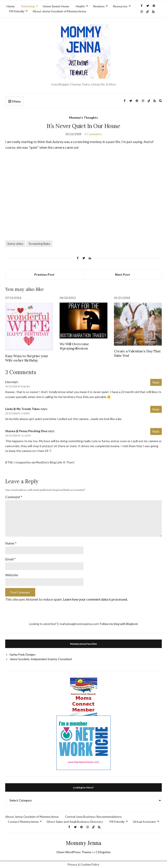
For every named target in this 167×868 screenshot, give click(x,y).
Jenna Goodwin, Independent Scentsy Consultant (41, 659)
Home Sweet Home (56, 6)
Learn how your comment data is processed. (95, 599)
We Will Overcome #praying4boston (74, 346)
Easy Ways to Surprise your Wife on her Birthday (27, 358)
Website (12, 575)
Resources (120, 6)
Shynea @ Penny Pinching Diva (26, 431)
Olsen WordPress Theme (74, 852)
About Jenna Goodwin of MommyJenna (59, 11)
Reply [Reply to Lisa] (156, 382)
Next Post (123, 274)
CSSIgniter (103, 852)
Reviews (99, 6)
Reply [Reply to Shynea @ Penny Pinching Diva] (156, 432)
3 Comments (93, 134)
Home (11, 6)
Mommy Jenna (84, 843)
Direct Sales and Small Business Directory (75, 822)
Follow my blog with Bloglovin (119, 624)
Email (10, 559)
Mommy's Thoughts (83, 117)
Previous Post (44, 274)
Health (80, 6)
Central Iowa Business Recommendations (93, 817)
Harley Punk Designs (23, 655)
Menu (14, 101)
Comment (14, 497)
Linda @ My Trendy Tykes (23, 409)
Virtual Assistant (144, 822)
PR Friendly (17, 11)
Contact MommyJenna (23, 822)
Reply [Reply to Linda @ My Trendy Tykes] (156, 409)
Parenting (28, 6)
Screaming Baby (39, 244)
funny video (15, 244)
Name (11, 543)
